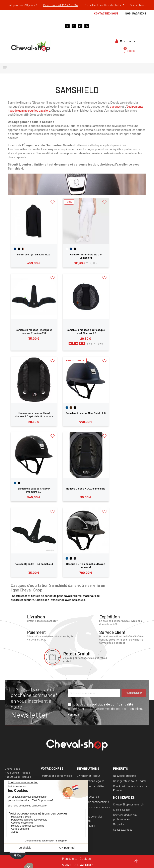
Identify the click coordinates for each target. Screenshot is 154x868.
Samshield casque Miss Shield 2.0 (86, 413)
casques (115, 106)
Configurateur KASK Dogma (130, 781)
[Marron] (71, 408)
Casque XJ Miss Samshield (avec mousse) (86, 566)
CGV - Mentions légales (91, 781)
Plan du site (70, 858)
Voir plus (73, 714)
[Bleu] (67, 408)
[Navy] (15, 249)
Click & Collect (122, 810)
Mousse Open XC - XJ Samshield (34, 564)
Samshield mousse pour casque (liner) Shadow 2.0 (86, 331)
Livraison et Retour (89, 776)
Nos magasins (136, 14)
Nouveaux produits (124, 776)
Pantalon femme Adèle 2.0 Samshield (86, 256)
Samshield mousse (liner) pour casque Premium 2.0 (34, 331)
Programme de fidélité (90, 786)
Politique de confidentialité (93, 802)
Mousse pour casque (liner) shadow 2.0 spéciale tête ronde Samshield (34, 416)
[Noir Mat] (75, 558)
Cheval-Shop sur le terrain (129, 804)
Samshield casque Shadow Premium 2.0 (34, 490)
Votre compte (52, 768)
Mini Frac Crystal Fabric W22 (34, 254)
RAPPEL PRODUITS (89, 826)
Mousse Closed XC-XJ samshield (86, 489)
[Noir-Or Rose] (23, 249)
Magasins (119, 824)
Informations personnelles (56, 776)
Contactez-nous (106, 14)
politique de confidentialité (113, 704)
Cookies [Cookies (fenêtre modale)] (85, 858)
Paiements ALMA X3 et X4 (67, 5)
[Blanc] (67, 249)
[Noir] (19, 249)
